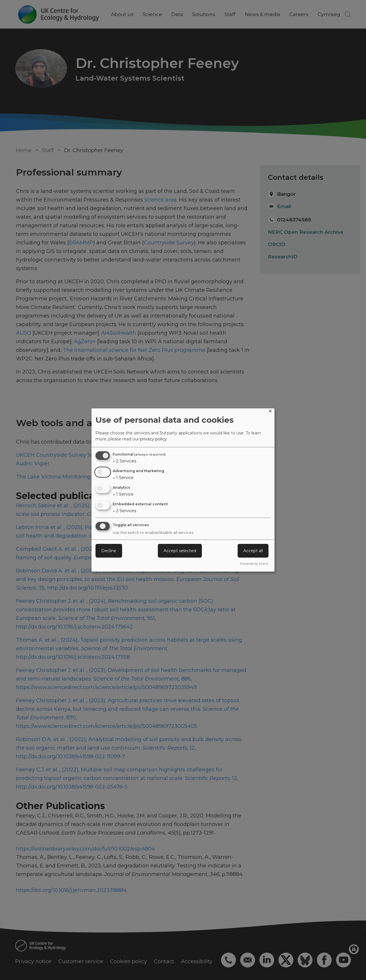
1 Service (123, 478)
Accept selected (180, 551)
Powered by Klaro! (254, 564)
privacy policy (153, 439)
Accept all (253, 551)
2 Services (124, 461)
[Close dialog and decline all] (270, 412)
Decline (109, 551)
